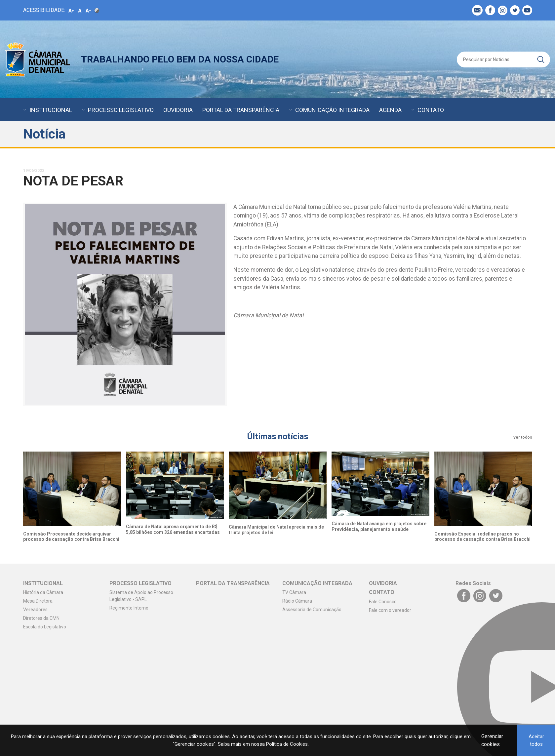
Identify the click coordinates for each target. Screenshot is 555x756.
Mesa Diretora (38, 601)
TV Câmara (294, 592)
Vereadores (35, 610)
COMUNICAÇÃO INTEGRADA (332, 110)
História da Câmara (43, 592)
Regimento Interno (129, 608)
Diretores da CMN (41, 618)
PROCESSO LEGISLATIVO (121, 110)
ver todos (523, 437)
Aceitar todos (536, 740)
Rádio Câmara (297, 601)
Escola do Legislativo (45, 627)
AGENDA (390, 110)
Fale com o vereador (390, 610)
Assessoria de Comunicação (312, 610)
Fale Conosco (383, 602)
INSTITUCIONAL (51, 110)
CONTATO (431, 110)
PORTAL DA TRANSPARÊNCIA (241, 110)
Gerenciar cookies (492, 740)
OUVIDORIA (178, 110)
